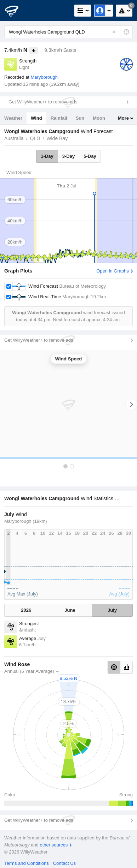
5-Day (90, 156)
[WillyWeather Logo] (16, 11)
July (112, 610)
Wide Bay (57, 138)
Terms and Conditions (27, 863)
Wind (36, 118)
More (123, 118)
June (70, 610)
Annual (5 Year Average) (29, 671)
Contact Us (64, 863)
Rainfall (59, 118)
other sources (54, 845)
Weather (13, 118)
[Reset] (114, 32)
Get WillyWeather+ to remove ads (43, 102)
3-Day (68, 156)
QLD (35, 138)
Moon (99, 118)
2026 (26, 610)
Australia (14, 138)
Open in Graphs (113, 271)
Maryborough (44, 77)
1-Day (47, 156)
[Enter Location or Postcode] (68, 32)
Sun (80, 118)
